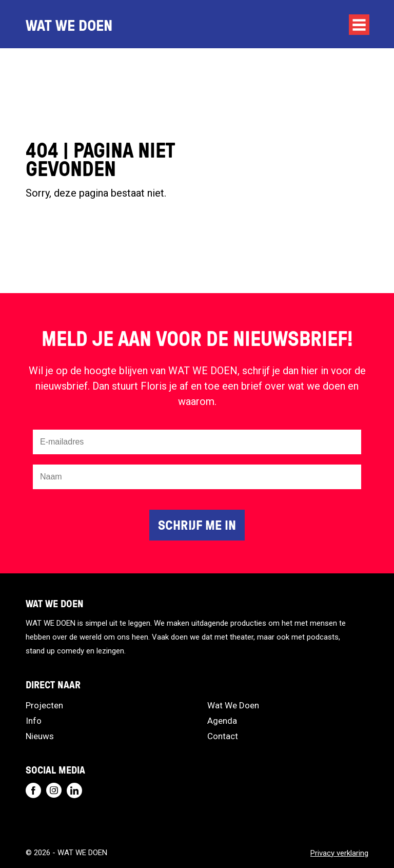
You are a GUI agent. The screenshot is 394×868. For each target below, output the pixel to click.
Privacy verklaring (339, 853)
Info (34, 721)
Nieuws (40, 736)
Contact (223, 736)
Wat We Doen (233, 705)
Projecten (44, 705)
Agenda (222, 721)
